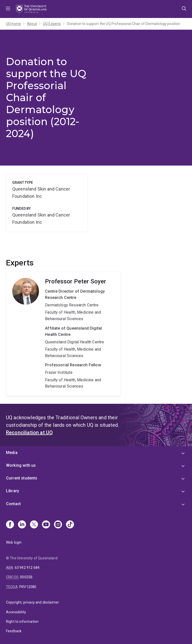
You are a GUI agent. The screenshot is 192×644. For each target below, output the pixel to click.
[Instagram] (58, 525)
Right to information (22, 622)
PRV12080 (28, 587)
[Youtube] (46, 525)
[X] (34, 525)
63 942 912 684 (27, 568)
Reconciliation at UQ (29, 432)
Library (12, 491)
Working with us (21, 465)
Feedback (14, 631)
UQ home (13, 24)
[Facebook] (10, 525)
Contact (13, 504)
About (32, 24)
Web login (14, 542)
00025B (26, 577)
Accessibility (16, 612)
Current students (22, 478)
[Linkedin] (22, 525)
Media (12, 453)
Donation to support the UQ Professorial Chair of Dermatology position (124, 24)
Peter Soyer (63, 334)
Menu (8, 9)
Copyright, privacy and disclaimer (32, 602)
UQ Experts (52, 24)
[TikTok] (70, 525)
